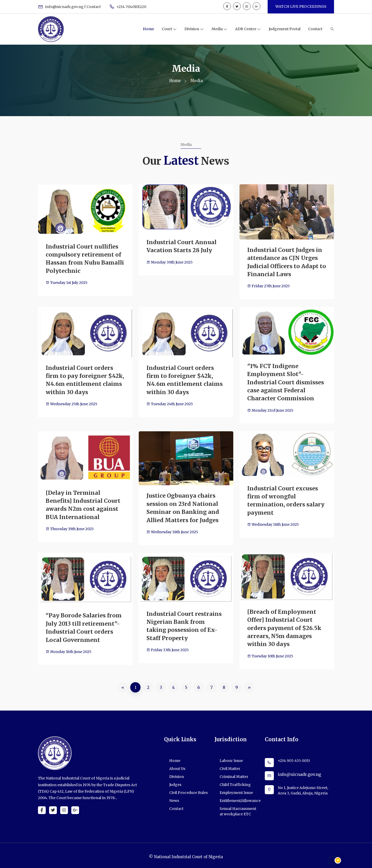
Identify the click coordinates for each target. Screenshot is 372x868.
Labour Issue (231, 758)
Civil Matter (230, 766)
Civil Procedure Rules (188, 790)
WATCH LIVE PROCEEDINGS (301, 6)
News (174, 798)
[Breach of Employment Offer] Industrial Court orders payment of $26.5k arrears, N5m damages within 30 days (285, 626)
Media (218, 29)
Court (167, 29)
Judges (175, 782)
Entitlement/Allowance (240, 798)
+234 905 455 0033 (294, 758)
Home (148, 29)
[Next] (249, 685)
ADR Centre (246, 29)
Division (192, 29)
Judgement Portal (285, 29)
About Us (177, 766)
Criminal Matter (234, 774)
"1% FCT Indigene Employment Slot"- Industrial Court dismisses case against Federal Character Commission (286, 381)
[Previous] (123, 685)
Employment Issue (236, 790)
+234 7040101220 (128, 7)
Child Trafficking (235, 782)
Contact (315, 29)
